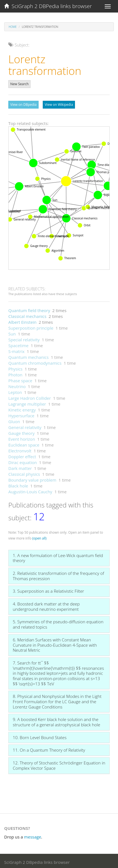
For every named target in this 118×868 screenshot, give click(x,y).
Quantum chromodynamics (35, 362)
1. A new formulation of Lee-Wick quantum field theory (58, 557)
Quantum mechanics (28, 356)
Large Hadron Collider (30, 397)
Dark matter (20, 467)
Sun (12, 332)
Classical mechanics (27, 315)
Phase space (20, 379)
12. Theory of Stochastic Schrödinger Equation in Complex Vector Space (59, 764)
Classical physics (24, 473)
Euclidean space (24, 443)
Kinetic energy (22, 408)
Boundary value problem (32, 479)
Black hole (18, 484)
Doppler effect (22, 455)
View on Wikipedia (59, 105)
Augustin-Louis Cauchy (30, 490)
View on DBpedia (23, 105)
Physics (15, 367)
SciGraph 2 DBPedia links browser (48, 6)
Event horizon (22, 438)
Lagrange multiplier (27, 403)
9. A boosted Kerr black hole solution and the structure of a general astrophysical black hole (57, 721)
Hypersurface (21, 414)
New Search (19, 84)
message (33, 835)
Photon (15, 373)
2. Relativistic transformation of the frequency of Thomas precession (58, 574)
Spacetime (18, 344)
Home (13, 27)
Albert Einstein (22, 321)
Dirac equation (23, 461)
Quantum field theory (29, 309)
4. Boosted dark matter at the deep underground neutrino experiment (46, 605)
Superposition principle (31, 327)
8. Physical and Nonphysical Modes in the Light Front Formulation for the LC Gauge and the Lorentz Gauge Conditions (57, 700)
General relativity (25, 426)
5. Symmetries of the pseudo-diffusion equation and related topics (58, 623)
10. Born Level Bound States (40, 736)
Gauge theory (22, 432)
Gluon (14, 420)
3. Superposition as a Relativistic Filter (48, 590)
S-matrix (16, 350)
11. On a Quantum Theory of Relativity (49, 749)
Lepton (15, 391)
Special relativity (24, 338)
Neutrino (17, 385)
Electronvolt (20, 449)
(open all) (39, 537)
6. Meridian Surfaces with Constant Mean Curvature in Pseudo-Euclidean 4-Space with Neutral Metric (55, 643)
